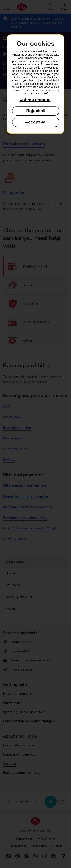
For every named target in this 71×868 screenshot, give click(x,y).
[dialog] (36, 84)
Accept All (36, 122)
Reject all (36, 111)
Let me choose (35, 100)
